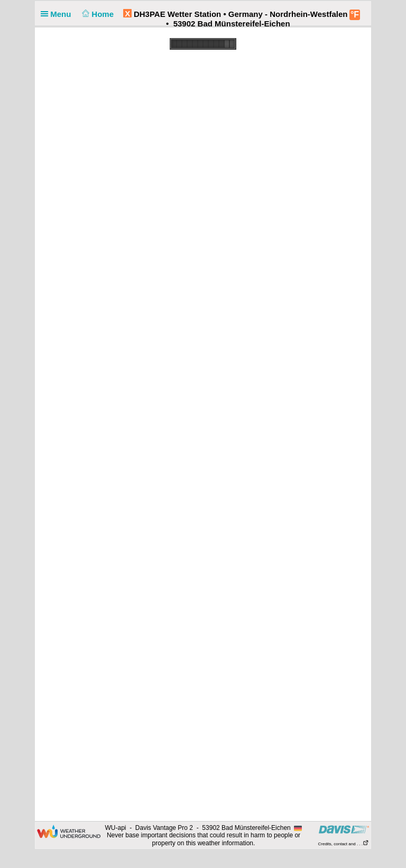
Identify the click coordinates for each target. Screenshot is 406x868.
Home (97, 14)
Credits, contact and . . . (344, 844)
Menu (58, 14)
